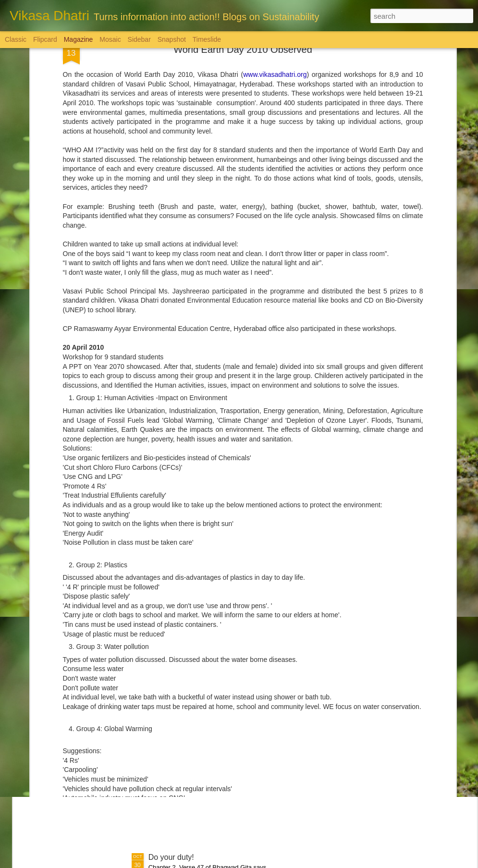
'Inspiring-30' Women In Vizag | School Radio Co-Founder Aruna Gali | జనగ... (232, 752)
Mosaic (110, 39)
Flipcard (45, 39)
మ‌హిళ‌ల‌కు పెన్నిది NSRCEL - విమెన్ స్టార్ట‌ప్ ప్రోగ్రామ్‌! (228, 639)
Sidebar (139, 39)
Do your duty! (171, 857)
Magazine (79, 39)
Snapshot (172, 39)
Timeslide (207, 39)
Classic (16, 39)
